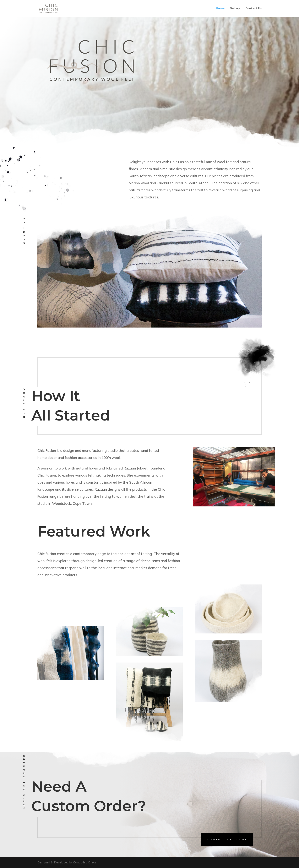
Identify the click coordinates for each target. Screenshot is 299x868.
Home (220, 9)
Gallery (235, 9)
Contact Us (254, 9)
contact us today (227, 839)
